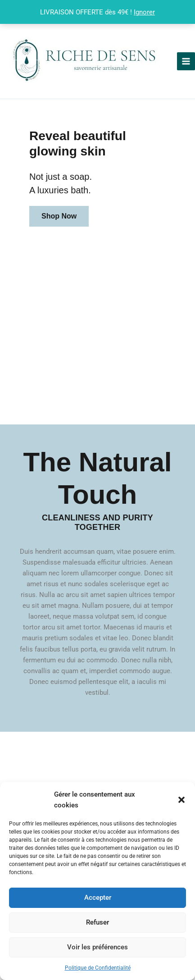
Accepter (98, 898)
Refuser (97, 922)
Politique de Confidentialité (98, 968)
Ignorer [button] (144, 12)
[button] (181, 800)
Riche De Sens (168, 61)
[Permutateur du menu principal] (186, 61)
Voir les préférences (97, 947)
